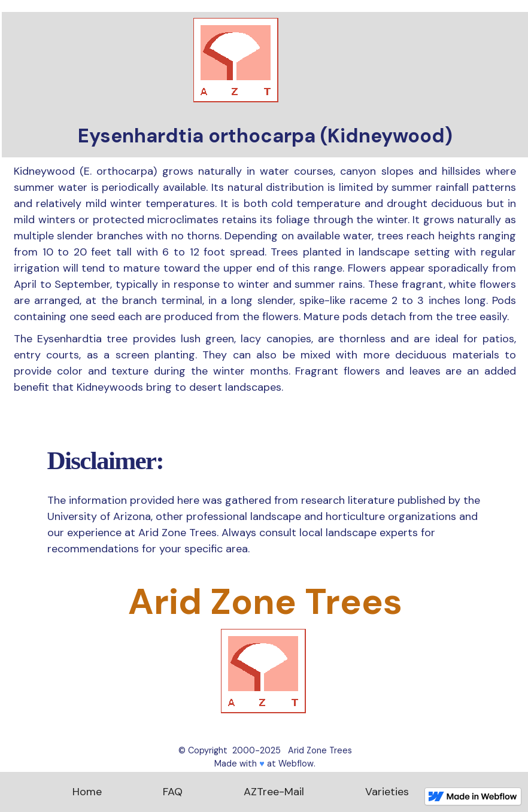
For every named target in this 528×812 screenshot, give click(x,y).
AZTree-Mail (274, 792)
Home (87, 792)
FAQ (173, 792)
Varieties (387, 792)
